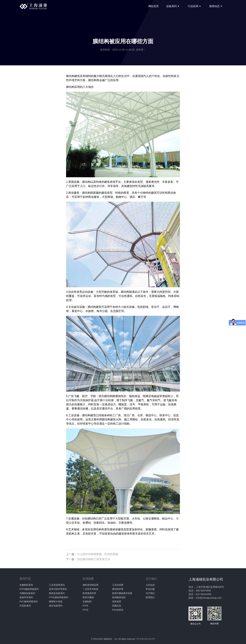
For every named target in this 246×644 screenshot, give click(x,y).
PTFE (85, 610)
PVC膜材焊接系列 (29, 602)
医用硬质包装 (119, 597)
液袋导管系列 (26, 597)
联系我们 (150, 597)
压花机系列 (25, 606)
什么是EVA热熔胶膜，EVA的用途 (98, 554)
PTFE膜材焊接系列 (59, 597)
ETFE (85, 606)
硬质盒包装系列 (57, 593)
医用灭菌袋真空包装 (122, 593)
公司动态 (150, 585)
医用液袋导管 (89, 593)
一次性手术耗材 (90, 589)
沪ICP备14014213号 (146, 639)
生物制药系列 (26, 585)
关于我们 (150, 593)
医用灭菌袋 (88, 597)
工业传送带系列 (57, 585)
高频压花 (117, 606)
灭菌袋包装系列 (27, 593)
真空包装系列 (56, 606)
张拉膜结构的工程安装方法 (94, 559)
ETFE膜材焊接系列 (29, 589)
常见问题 (150, 589)
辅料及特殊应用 (90, 585)
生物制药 (87, 602)
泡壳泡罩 (117, 602)
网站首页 (154, 6)
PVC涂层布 (118, 610)
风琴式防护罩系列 (58, 589)
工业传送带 (118, 585)
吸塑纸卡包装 (56, 602)
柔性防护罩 (118, 589)
